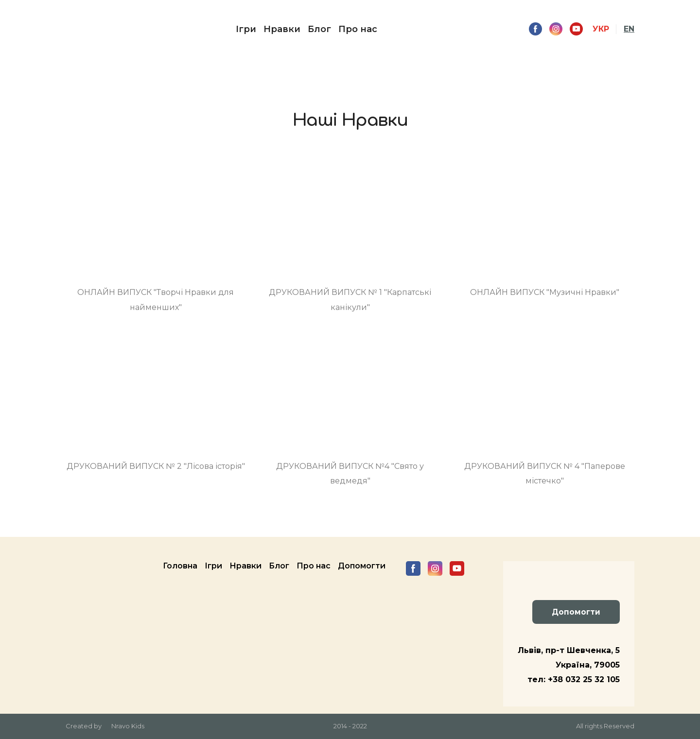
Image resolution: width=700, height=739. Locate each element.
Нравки (282, 29)
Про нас (358, 29)
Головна (180, 566)
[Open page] (156, 215)
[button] (535, 29)
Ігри (246, 29)
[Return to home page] (85, 29)
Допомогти (362, 566)
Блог (319, 29)
